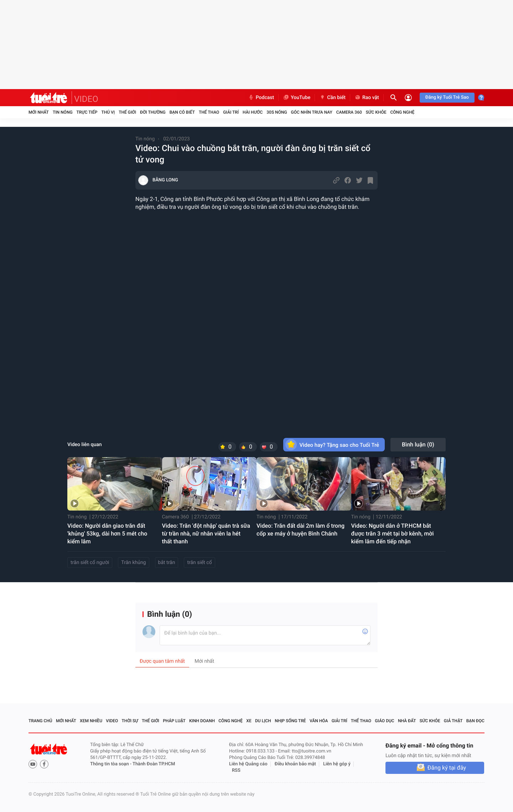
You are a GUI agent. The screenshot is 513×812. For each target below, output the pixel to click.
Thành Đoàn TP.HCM (154, 764)
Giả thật (453, 721)
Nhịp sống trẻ (290, 721)
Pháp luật (174, 721)
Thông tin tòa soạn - (111, 764)
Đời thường (153, 112)
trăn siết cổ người (90, 563)
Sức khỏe (376, 112)
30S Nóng (277, 112)
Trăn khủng (133, 563)
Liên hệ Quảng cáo (248, 764)
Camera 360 (349, 112)
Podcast (261, 98)
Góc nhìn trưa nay (312, 112)
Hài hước (253, 112)
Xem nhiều (91, 721)
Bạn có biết (182, 112)
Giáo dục (384, 721)
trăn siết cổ (199, 563)
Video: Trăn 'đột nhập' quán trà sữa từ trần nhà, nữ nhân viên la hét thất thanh (206, 534)
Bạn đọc (475, 721)
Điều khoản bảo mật (295, 764)
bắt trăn (167, 563)
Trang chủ (40, 721)
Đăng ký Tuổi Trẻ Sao (447, 97)
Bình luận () (418, 444)
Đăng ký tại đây (447, 768)
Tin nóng (63, 112)
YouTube (297, 98)
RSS (236, 770)
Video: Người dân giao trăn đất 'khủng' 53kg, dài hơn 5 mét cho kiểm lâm (107, 534)
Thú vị (108, 112)
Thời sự (130, 721)
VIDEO (86, 99)
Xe (249, 721)
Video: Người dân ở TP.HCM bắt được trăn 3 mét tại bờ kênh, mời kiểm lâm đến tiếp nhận (393, 534)
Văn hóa (319, 721)
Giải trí (231, 112)
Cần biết (332, 98)
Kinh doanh (202, 721)
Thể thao (209, 112)
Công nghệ (402, 112)
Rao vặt (367, 98)
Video (112, 721)
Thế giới (127, 112)
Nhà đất (407, 721)
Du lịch (263, 721)
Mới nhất (39, 112)
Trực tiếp (87, 112)
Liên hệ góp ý (337, 764)
